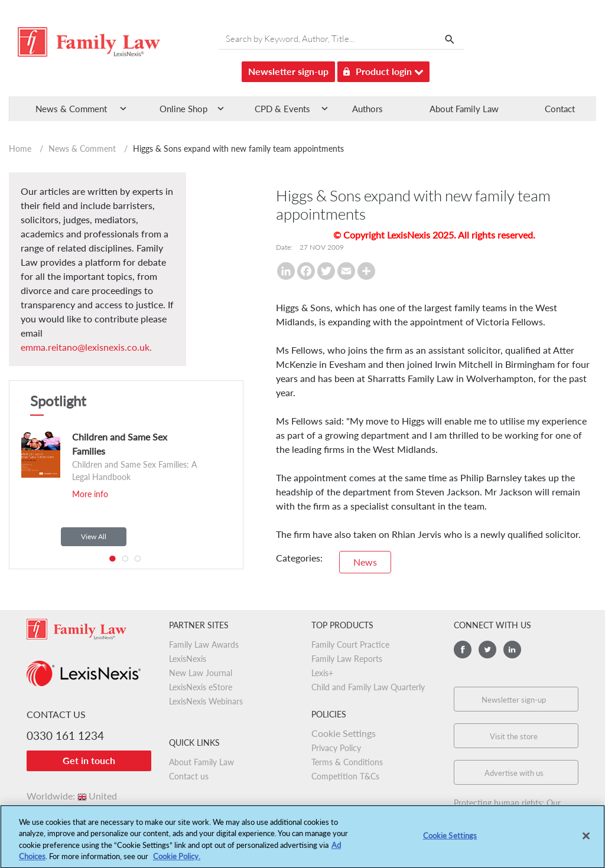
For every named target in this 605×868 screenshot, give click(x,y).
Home (20, 149)
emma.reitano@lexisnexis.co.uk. (86, 347)
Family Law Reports (347, 659)
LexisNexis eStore (201, 687)
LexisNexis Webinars (206, 701)
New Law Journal (201, 673)
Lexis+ (322, 673)
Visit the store (514, 736)
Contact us (189, 776)
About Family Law (464, 109)
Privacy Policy (336, 748)
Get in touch (89, 760)
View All (94, 536)
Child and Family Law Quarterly (368, 687)
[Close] (586, 840)
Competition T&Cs (345, 776)
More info (90, 494)
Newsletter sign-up (288, 71)
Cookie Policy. (177, 861)
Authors (367, 109)
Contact (560, 109)
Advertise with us (514, 773)
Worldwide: (72, 796)
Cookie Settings (344, 733)
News (365, 562)
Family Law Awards (204, 645)
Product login (383, 69)
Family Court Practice (350, 645)
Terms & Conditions (347, 762)
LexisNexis (188, 659)
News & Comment (82, 149)
